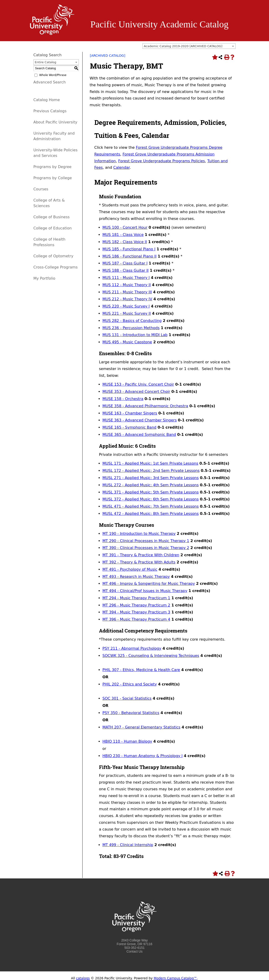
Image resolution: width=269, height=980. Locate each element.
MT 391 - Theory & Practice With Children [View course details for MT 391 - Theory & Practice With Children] (141, 555)
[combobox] (189, 46)
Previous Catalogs (50, 111)
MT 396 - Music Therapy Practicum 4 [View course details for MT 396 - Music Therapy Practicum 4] (136, 619)
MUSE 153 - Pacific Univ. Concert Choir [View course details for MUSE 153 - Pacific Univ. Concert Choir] (138, 384)
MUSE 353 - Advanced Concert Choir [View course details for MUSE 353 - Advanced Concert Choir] (136, 392)
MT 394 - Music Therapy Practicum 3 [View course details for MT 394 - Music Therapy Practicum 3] (136, 612)
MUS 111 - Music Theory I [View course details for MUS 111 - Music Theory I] (126, 278)
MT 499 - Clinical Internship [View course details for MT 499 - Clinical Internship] (128, 845)
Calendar (121, 167)
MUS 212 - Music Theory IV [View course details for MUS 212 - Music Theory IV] (127, 299)
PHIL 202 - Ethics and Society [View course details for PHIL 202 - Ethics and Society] (130, 684)
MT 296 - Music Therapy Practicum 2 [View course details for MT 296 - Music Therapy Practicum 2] (136, 605)
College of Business (52, 217)
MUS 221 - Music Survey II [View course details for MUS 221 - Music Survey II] (127, 313)
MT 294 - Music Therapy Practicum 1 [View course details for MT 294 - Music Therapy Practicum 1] (136, 598)
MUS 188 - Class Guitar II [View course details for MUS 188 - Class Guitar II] (126, 270)
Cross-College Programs (56, 267)
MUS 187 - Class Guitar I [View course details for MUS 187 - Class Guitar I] (125, 263)
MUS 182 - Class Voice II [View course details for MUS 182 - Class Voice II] (125, 242)
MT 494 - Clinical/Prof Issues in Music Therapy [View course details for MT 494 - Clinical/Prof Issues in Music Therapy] (145, 591)
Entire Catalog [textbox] (46, 62)
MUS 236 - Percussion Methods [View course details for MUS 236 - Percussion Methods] (131, 328)
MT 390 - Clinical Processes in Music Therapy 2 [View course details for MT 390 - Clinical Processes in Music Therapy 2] (146, 548)
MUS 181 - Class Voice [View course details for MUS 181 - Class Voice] (123, 235)
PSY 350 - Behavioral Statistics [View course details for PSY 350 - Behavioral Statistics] (131, 713)
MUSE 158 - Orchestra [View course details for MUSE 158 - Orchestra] (123, 399)
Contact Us (134, 951)
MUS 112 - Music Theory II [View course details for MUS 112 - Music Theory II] (127, 285)
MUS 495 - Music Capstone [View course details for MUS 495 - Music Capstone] (127, 342)
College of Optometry (53, 256)
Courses (41, 189)
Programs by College (53, 178)
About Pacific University (55, 122)
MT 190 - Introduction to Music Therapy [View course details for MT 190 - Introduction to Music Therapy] (139, 534)
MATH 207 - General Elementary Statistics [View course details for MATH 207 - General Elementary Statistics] (141, 727)
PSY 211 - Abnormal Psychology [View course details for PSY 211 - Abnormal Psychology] (132, 648)
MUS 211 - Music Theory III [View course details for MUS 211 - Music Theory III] (127, 292)
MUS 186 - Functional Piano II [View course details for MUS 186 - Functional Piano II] (130, 256)
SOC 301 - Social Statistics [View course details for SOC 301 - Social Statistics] (127, 698)
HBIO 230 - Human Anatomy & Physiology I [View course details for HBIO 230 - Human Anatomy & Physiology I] (143, 756)
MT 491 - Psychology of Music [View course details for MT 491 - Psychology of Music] (130, 569)
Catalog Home (47, 100)
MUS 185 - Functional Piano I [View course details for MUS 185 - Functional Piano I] (129, 249)
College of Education (53, 228)
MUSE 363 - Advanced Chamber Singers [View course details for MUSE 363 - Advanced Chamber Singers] (140, 420)
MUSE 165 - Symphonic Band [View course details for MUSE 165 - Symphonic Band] (130, 427)
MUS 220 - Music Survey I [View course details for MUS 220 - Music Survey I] (126, 306)
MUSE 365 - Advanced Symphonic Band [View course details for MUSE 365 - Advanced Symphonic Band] (139, 435)
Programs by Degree (53, 167)
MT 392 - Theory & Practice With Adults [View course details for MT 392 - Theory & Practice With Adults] (139, 562)
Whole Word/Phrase (53, 75)
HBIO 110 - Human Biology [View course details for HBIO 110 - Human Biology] (127, 741)
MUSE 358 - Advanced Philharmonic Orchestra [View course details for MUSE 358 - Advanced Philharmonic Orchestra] (145, 406)
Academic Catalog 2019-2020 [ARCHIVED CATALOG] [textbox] (183, 46)
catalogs (83, 978)
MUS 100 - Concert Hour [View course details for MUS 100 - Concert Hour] (125, 227)
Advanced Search (50, 82)
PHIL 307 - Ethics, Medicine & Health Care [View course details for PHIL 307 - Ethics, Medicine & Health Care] (141, 670)
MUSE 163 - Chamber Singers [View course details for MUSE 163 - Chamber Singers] (130, 413)
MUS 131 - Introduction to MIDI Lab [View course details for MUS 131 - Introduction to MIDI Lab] (135, 335)
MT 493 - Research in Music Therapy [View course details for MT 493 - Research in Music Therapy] (136, 577)
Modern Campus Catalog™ (175, 978)
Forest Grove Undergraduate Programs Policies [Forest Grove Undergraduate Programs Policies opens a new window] (161, 161)
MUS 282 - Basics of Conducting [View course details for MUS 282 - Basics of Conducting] (132, 321)
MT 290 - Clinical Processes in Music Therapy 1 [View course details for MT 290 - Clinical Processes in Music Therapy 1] (146, 541)
